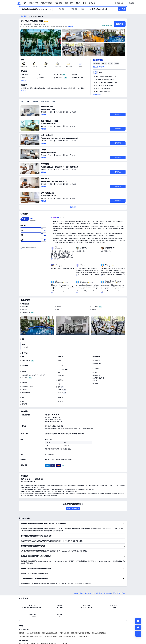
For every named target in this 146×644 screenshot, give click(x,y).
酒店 (82, 593)
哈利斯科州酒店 (98, 593)
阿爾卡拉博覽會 (65, 633)
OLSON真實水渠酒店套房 (82, 637)
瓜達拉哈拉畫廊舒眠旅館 (99, 633)
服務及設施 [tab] (45, 101)
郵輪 (85, 3)
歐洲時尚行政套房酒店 (32, 21)
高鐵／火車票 (34, 3)
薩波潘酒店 (107, 593)
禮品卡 (78, 3)
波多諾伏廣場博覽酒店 (34, 633)
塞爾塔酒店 (22, 633)
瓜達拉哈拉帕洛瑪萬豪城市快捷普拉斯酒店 (31, 637)
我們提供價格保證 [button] (107, 25)
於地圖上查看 (97, 95)
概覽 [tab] (22, 101)
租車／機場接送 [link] (47, 3)
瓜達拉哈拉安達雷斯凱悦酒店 (50, 633)
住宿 (19, 3)
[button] (99, 3)
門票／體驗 (58, 3)
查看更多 (23, 90)
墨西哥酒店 (88, 593)
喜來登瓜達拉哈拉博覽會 (66, 637)
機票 (25, 3)
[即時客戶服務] (138, 634)
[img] (41, 43)
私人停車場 (95, 307)
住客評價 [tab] (35, 101)
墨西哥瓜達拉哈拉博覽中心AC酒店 (80, 633)
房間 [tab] (28, 101)
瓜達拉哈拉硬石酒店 (51, 637)
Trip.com (76, 593)
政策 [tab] (53, 101)
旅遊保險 (92, 3)
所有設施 (23, 80)
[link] (119, 3)
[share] (138, 627)
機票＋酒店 (69, 3)
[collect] (138, 621)
